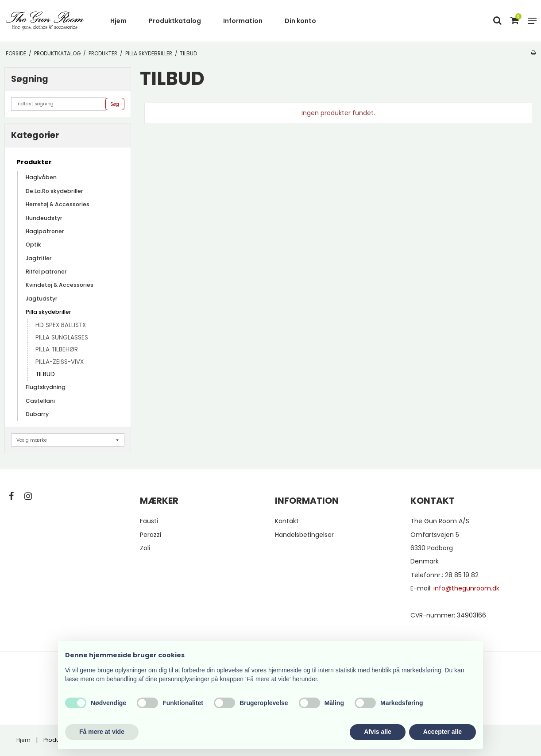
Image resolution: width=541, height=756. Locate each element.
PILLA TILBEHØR (57, 349)
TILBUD (45, 374)
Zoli (145, 548)
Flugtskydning (46, 387)
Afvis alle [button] (377, 732)
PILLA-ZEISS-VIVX (60, 362)
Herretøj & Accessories (58, 204)
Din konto (300, 21)
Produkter (34, 162)
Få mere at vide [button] (102, 732)
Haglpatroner (45, 231)
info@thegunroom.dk (466, 588)
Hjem (118, 21)
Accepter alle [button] (442, 732)
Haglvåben (41, 177)
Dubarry (37, 414)
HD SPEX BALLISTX (61, 325)
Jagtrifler (39, 258)
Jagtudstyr (42, 299)
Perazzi (151, 535)
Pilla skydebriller (48, 312)
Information (243, 21)
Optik (33, 245)
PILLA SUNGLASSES (62, 337)
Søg (115, 104)
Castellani (40, 401)
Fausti (149, 521)
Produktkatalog (175, 21)
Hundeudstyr (44, 218)
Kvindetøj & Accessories (60, 285)
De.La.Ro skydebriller (54, 191)
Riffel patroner (46, 272)
